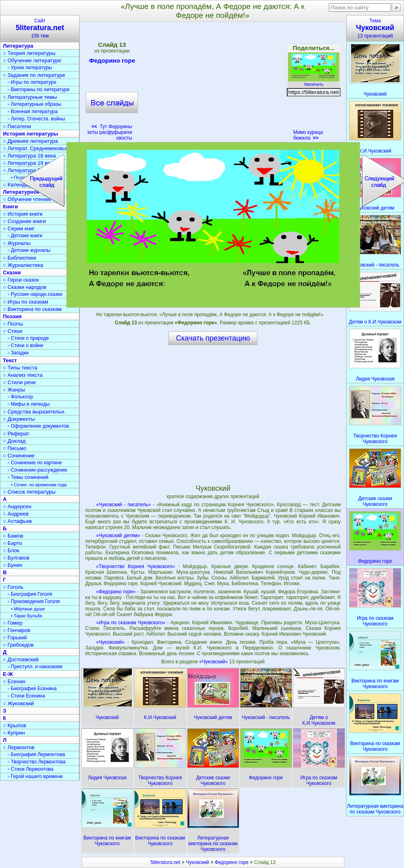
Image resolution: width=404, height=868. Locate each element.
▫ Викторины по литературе (39, 90)
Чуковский (198, 862)
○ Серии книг (19, 228)
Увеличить (314, 82)
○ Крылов (14, 725)
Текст (10, 360)
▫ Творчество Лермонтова (37, 762)
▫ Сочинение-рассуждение (37, 470)
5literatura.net (165, 862)
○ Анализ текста (23, 375)
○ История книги (23, 214)
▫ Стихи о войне (25, 345)
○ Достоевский (21, 659)
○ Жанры (14, 390)
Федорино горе (112, 62)
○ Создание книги (24, 221)
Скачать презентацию (213, 338)
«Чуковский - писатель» (123, 505)
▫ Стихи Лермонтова (31, 769)
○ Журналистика (23, 265)
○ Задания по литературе (34, 75)
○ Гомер (13, 623)
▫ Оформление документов (38, 426)
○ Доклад (14, 441)
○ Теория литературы (29, 53)
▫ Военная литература (33, 112)
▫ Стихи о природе (28, 338)
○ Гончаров (16, 630)
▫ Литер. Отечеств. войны (36, 119)
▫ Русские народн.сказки (35, 294)
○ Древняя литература (30, 141)
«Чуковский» (110, 642)
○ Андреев (16, 514)
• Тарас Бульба (27, 616)
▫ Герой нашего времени (35, 776)
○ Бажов (13, 536)
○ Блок (11, 550)
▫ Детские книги (25, 236)
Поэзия (12, 316)
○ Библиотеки (20, 258)
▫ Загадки (18, 353)
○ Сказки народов (25, 287)
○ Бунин (13, 565)
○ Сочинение (19, 456)
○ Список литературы (29, 492)
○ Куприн (14, 733)
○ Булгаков (16, 558)
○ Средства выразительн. (34, 412)
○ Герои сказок (21, 280)
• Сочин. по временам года (39, 485)
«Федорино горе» (116, 592)
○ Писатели (17, 126)
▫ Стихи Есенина (26, 696)
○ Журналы (17, 243)
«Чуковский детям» (118, 536)
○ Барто (12, 543)
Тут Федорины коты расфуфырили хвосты (110, 132)
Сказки (12, 272)
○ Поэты (13, 324)
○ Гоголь (13, 587)
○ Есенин (14, 681)
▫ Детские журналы (29, 250)
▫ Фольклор (20, 397)
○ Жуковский (18, 703)
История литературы (31, 134)
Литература (18, 46)
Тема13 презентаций (375, 28)
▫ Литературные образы (35, 104)
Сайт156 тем (40, 28)
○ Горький (15, 637)
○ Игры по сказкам (25, 302)
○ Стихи (13, 331)
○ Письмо (15, 448)
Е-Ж (8, 674)
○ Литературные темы (30, 97)
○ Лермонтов (19, 747)
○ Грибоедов (18, 645)
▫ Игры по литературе (32, 82)
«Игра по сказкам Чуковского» (131, 623)
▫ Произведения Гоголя (34, 601)
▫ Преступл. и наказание (35, 667)
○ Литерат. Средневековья (35, 148)
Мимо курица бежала (308, 135)
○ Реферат (16, 434)
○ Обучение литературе (32, 60)
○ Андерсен (17, 506)
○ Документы (19, 419)
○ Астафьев (17, 521)
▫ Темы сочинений (28, 477)
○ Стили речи (19, 382)
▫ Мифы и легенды (29, 404)
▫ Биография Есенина (32, 689)
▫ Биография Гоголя (30, 594)
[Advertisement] (213, 84)
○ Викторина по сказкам (32, 309)
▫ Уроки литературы (30, 68)
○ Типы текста (20, 368)
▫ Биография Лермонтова (36, 754)
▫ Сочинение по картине (35, 463)
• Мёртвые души (28, 609)
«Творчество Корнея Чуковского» (135, 566)
